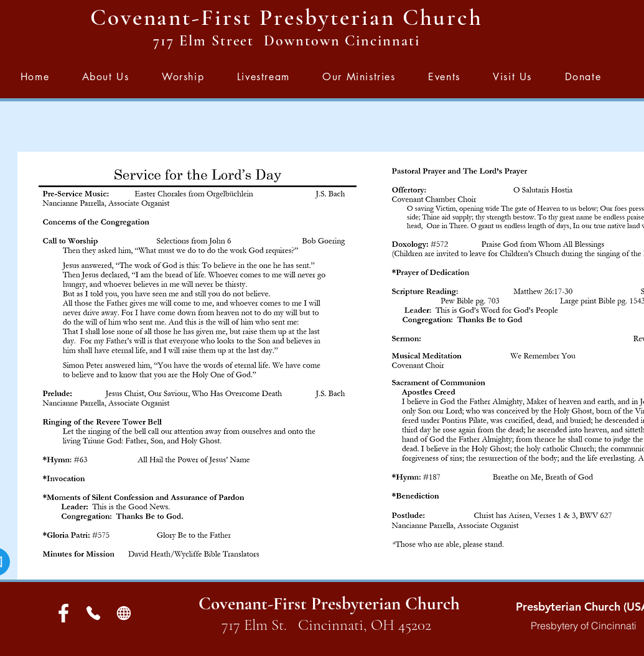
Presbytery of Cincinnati (584, 626)
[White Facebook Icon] (63, 613)
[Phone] (94, 613)
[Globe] (124, 613)
